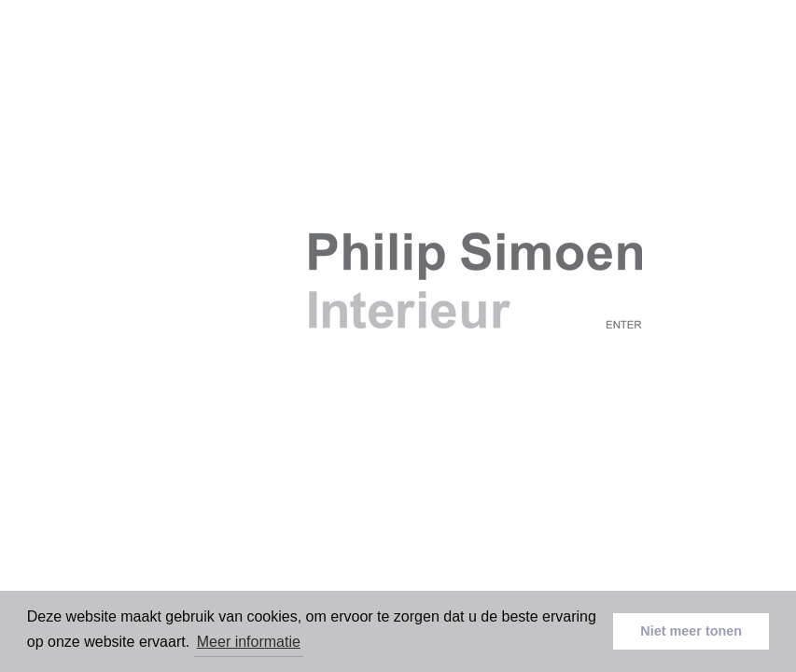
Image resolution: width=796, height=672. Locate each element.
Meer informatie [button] (249, 642)
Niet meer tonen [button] (691, 631)
